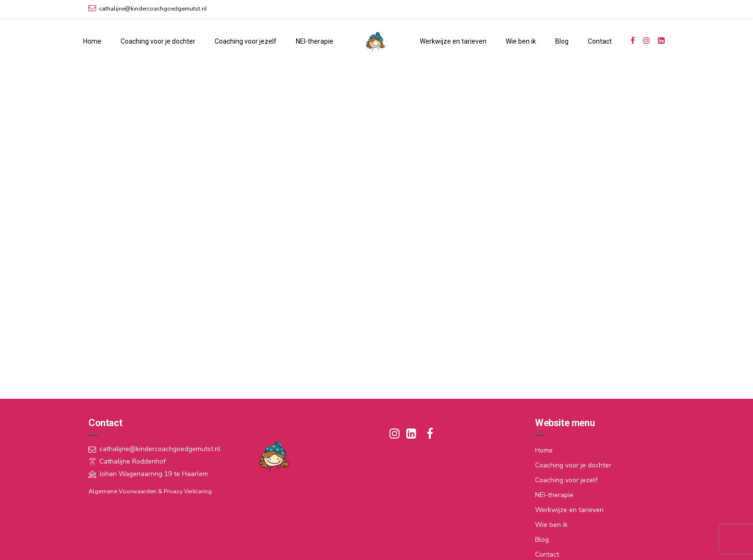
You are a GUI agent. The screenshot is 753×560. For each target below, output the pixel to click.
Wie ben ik (521, 41)
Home (92, 41)
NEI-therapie (315, 41)
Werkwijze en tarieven (453, 41)
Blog (562, 41)
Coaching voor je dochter (158, 41)
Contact (600, 41)
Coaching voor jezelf (246, 41)
